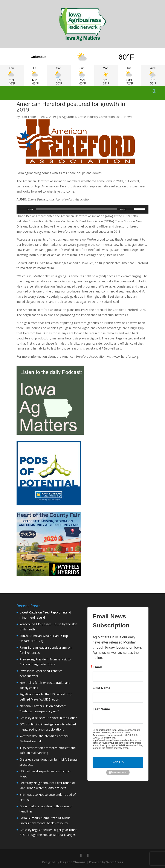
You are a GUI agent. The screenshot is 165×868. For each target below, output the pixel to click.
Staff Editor (28, 117)
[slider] (76, 209)
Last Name (101, 709)
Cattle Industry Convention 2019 (100, 117)
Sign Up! (118, 762)
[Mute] (131, 209)
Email (97, 667)
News (128, 117)
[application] (82, 209)
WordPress (115, 862)
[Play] (22, 209)
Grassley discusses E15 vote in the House (48, 718)
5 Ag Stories (68, 117)
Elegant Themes (73, 862)
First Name (102, 688)
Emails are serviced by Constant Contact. (117, 749)
